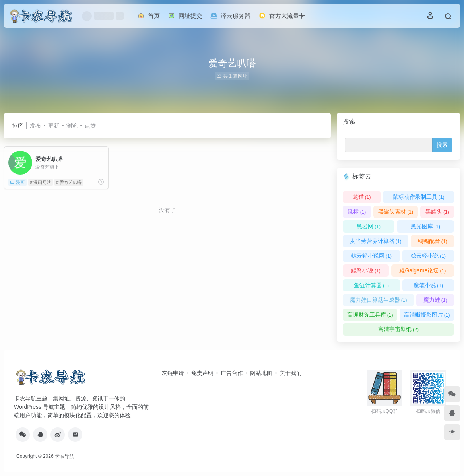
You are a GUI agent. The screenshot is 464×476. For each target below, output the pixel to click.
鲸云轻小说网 (371, 256)
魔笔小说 (428, 285)
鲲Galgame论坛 (422, 270)
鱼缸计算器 (371, 285)
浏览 (72, 126)
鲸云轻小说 (428, 256)
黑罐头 (437, 212)
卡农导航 (64, 456)
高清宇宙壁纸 (398, 329)
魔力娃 (435, 300)
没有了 (167, 210)
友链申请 (173, 373)
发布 (35, 126)
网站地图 (261, 373)
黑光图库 (425, 226)
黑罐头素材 (396, 212)
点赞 (90, 126)
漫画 (17, 182)
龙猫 (362, 197)
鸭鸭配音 (433, 241)
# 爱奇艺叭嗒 (69, 182)
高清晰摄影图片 (427, 315)
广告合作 (232, 373)
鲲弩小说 (366, 270)
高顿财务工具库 (370, 315)
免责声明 (202, 373)
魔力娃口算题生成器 (379, 300)
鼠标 (357, 212)
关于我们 (291, 373)
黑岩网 (369, 226)
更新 (54, 126)
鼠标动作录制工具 (419, 197)
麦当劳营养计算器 (376, 241)
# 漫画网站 (40, 182)
